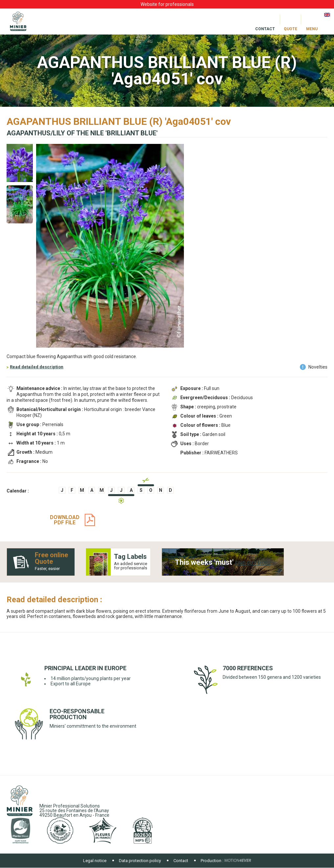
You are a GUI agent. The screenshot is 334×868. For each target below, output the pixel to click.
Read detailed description (37, 367)
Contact (181, 861)
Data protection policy (140, 861)
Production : (212, 861)
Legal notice (95, 861)
